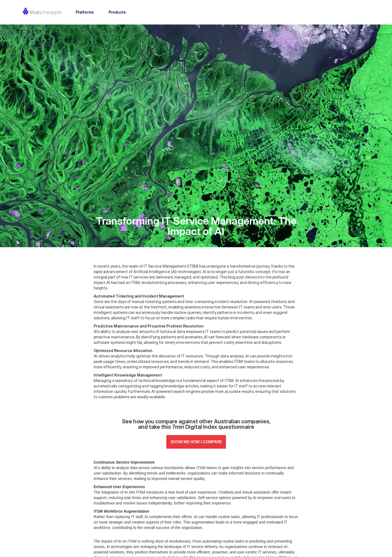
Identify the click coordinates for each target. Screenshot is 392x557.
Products (117, 12)
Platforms (85, 12)
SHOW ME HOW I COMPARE (196, 442)
